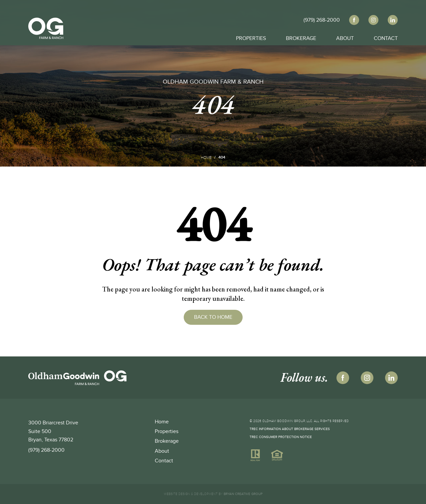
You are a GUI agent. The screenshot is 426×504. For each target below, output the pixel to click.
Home (206, 158)
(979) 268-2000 (46, 450)
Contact (386, 37)
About (345, 37)
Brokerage (301, 37)
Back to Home (213, 317)
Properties (251, 37)
